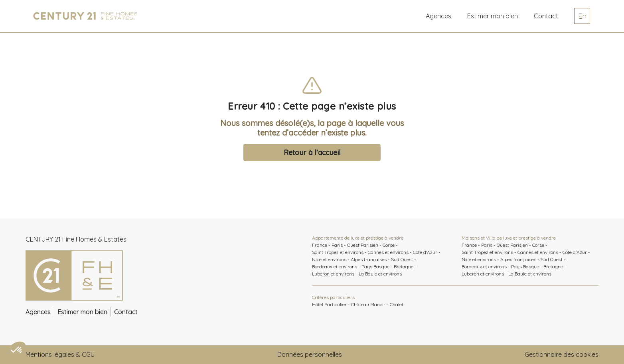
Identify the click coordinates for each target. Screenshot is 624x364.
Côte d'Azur (425, 252)
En (582, 16)
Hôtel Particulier (329, 304)
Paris (337, 245)
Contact (546, 16)
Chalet (397, 304)
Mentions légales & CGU (60, 354)
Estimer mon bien (82, 312)
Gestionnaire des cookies (562, 354)
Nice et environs (329, 259)
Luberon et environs (333, 274)
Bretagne (404, 267)
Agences (438, 16)
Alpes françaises (369, 259)
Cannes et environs (388, 252)
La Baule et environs (380, 274)
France (320, 245)
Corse (389, 245)
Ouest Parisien (363, 245)
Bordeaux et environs (335, 267)
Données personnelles (310, 354)
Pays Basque (375, 267)
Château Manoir (368, 304)
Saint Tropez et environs (338, 252)
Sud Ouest (402, 259)
